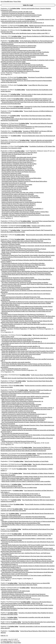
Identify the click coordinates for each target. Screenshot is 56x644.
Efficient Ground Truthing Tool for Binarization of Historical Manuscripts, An (22, 401)
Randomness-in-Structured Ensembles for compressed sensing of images (22, 15)
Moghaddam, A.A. (6, 136)
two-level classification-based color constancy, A (15, 369)
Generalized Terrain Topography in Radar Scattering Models (18, 278)
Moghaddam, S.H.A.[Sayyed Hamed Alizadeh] (13, 454)
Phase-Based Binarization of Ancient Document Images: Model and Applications (24, 419)
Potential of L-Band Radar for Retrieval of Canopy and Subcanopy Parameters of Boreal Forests (28, 302)
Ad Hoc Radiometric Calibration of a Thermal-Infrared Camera (37, 41)
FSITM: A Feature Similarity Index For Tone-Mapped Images (18, 403)
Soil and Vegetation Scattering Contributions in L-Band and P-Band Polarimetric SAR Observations (28, 316)
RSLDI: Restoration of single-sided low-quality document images (19, 428)
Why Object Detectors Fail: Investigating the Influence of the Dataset (21, 71)
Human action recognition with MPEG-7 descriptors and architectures (21, 480)
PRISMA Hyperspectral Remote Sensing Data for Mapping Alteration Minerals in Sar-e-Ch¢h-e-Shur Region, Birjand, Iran (27, 26)
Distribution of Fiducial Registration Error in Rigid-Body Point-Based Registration (24, 517)
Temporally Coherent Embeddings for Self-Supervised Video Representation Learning (25, 68)
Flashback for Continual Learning (11, 49)
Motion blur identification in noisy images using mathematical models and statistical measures (28, 353)
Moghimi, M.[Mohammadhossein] (10, 588)
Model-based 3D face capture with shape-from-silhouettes (18, 194)
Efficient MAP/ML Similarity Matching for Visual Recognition (18, 170)
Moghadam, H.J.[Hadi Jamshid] (9, 26)
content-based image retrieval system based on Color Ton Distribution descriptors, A (25, 338)
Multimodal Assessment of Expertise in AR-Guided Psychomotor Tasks (21, 297)
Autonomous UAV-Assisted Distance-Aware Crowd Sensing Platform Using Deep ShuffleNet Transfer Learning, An (26, 603)
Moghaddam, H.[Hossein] (8, 235)
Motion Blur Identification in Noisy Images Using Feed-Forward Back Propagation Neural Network (28, 351)
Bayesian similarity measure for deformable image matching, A (19, 161)
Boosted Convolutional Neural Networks (13, 592)
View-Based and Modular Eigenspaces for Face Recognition (18, 210)
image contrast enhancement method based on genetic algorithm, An (21, 346)
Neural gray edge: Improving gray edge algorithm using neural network (21, 354)
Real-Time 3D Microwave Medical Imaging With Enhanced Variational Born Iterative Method (27, 307)
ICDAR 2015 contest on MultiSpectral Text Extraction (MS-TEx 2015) (20, 406)
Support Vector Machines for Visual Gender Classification (17, 207)
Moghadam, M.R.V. (6, 36)
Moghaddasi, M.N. (6, 500)
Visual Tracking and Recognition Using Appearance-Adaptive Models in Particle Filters (25, 212)
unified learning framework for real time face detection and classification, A (22, 209)
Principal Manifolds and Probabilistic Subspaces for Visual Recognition (21, 197)
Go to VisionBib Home (7, 1)
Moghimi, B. (4, 583)
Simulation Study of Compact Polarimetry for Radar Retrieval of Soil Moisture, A (24, 315)
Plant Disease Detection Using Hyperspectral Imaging (16, 58)
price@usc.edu (7, 641)
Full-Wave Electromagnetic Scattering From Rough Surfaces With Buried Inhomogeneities (26, 273)
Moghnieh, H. (4, 626)
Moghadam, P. (5, 41)
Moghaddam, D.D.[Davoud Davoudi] (11, 221)
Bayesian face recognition (9, 156)
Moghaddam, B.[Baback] (8, 151)
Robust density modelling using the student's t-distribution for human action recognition (26, 481)
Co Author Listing (15, 8)
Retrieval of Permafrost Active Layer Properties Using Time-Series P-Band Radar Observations (27, 310)
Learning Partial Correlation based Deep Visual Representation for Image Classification (25, 52)
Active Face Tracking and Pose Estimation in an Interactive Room (19, 153)
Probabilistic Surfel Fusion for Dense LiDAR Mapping (16, 63)
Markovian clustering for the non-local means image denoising (19, 412)
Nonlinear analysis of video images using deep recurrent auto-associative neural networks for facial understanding (27, 95)
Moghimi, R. (4, 613)
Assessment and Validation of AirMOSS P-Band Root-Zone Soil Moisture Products (24, 249)
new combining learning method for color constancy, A (17, 356)
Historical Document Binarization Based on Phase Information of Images (21, 404)
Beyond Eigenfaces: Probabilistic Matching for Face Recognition (19, 164)
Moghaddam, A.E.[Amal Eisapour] (10, 140)
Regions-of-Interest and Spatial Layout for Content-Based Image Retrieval (22, 202)
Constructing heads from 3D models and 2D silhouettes (17, 167)
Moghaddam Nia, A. (6, 131)
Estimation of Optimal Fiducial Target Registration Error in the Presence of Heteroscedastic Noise (28, 521)
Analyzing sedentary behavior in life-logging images (16, 591)
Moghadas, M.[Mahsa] (7, 107)
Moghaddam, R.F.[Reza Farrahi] (9, 390)
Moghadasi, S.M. (5, 116)
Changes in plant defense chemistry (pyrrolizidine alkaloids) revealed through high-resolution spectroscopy (26, 226)
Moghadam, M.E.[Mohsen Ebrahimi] (11, 30)
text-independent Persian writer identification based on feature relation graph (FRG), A (26, 33)
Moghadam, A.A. (5, 8)
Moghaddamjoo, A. (6, 484)
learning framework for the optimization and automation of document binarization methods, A (28, 408)
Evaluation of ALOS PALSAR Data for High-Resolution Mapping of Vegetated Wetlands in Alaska (28, 271)
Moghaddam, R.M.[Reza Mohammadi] (11, 447)
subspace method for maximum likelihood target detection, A (19, 205)
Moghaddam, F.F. (5, 230)
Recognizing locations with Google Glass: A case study (16, 597)
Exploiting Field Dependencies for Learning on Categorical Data (19, 46)
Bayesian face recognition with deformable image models (17, 159)
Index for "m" (4, 636)
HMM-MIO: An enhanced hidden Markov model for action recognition (21, 478)
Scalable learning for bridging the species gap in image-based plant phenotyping (24, 66)
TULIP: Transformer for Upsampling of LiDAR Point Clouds (17, 70)
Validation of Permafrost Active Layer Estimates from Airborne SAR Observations (24, 327)
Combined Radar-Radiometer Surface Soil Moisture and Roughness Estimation (23, 263)
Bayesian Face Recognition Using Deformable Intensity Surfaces (19, 157)
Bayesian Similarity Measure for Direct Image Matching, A (18, 162)
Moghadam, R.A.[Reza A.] (8, 90)
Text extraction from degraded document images (15, 433)
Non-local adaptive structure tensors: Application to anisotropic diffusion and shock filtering (27, 417)
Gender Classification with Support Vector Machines (16, 180)
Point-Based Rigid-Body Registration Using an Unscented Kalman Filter (21, 523)
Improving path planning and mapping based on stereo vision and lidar (21, 50)
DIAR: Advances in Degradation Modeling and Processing (17, 400)
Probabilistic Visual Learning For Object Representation (17, 201)
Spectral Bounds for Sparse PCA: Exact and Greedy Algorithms (19, 204)
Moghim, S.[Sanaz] (6, 529)
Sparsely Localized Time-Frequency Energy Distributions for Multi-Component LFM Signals (26, 127)
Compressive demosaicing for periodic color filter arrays (17, 12)
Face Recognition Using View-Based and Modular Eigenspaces (19, 172)
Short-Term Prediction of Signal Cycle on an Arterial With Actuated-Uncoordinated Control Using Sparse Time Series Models (25, 584)
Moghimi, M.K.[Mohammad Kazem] (11, 602)
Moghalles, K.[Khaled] (7, 509)
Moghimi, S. (4, 617)
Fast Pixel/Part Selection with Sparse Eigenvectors (15, 175)
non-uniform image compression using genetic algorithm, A (18, 357)
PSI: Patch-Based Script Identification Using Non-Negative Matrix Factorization (23, 420)
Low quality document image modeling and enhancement (18, 411)
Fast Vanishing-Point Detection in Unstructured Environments (19, 47)
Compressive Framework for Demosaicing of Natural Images (18, 13)
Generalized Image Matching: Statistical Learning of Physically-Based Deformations (24, 181)
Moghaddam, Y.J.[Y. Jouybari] (9, 469)
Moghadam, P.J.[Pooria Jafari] (9, 85)
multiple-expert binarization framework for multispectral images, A (20, 416)
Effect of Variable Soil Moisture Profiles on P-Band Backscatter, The (20, 266)
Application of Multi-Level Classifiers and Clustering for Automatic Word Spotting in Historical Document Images (26, 391)
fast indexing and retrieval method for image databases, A (18, 340)
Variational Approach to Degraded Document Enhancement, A (19, 441)
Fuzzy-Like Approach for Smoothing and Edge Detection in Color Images (21, 495)
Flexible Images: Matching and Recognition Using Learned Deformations (21, 178)
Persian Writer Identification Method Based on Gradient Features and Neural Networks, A (26, 364)
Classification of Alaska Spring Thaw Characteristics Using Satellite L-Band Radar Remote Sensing (28, 255)
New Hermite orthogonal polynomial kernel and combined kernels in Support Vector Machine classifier (27, 465)
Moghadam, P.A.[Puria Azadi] (9, 77)
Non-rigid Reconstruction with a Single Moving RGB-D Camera (19, 57)
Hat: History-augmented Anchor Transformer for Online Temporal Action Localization (25, 282)
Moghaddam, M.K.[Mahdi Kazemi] (10, 375)
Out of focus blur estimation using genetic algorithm (16, 362)
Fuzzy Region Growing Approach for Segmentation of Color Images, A (21, 494)
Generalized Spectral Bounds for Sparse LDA (14, 183)
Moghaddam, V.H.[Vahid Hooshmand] (11, 464)
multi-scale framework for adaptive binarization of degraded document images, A (24, 414)
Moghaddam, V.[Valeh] (7, 461)
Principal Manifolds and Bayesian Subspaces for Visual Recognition (20, 196)
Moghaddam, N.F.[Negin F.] (8, 381)
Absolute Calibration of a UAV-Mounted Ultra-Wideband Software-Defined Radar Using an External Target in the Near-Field (26, 240)
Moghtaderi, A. (5, 631)
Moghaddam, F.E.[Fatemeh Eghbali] (11, 226)
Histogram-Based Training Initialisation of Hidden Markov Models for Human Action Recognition (28, 477)
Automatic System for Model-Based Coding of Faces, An (17, 154)
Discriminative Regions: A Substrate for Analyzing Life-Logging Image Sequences (24, 594)
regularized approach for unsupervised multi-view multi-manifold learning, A (23, 23)
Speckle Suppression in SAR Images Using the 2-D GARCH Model (19, 488)
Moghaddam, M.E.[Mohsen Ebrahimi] (11, 335)
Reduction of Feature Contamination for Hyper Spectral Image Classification (22, 65)
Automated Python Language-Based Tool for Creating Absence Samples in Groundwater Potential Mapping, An (27, 222)
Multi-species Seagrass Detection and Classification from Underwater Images (23, 54)
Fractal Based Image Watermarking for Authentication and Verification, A (22, 341)
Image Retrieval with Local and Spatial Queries (14, 188)
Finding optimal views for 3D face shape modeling (15, 177)
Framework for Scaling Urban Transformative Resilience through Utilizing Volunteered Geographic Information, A (28, 107)
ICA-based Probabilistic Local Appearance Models (15, 186)
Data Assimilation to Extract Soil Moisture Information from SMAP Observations (24, 265)
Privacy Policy (17, 1)
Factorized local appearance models (12, 173)
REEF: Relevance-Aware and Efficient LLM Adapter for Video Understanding (22, 308)
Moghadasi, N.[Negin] (7, 111)
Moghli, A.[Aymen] (6, 622)
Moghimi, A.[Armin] (6, 534)
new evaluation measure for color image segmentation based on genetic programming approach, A (28, 20)
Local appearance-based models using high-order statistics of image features (23, 193)
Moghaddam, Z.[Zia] (6, 473)
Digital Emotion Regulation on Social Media (36, 461)
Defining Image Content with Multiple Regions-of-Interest (17, 169)
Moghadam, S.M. (5, 94)
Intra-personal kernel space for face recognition (15, 189)
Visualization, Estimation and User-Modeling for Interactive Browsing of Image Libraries (26, 215)
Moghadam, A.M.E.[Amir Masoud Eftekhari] (13, 19)
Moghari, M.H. (5, 513)
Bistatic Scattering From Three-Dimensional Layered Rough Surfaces (20, 250)
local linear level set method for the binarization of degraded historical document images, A (27, 409)
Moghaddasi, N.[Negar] (7, 504)
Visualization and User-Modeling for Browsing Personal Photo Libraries (21, 213)
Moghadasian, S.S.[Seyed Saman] (10, 123)
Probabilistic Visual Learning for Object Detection (15, 199)
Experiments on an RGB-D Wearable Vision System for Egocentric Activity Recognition (25, 596)
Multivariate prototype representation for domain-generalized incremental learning (25, 55)
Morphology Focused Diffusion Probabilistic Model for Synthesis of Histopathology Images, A (26, 78)
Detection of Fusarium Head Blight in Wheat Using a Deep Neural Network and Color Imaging (27, 548)
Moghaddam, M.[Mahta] (8, 239)
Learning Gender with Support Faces (12, 191)
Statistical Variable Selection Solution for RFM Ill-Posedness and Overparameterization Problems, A (27, 454)
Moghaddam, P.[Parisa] (7, 386)
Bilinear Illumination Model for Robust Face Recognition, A (18, 165)
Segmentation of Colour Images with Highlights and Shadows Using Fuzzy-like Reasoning (26, 497)
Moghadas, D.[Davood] (7, 99)
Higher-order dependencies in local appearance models (17, 185)
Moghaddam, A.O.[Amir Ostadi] (9, 146)
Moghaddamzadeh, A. (7, 490)
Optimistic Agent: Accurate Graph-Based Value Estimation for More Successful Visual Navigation (28, 378)
